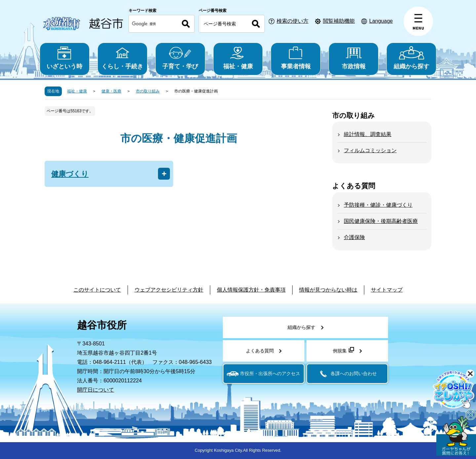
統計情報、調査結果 (368, 134)
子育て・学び (180, 58)
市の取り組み (148, 91)
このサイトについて (97, 290)
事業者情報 (296, 58)
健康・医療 (111, 91)
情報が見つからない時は (328, 290)
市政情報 (354, 58)
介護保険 (354, 237)
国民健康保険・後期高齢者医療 (381, 221)
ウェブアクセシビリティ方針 (169, 290)
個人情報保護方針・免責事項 (251, 290)
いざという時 (65, 58)
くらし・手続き (122, 58)
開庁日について (96, 390)
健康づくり (70, 174)
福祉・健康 (238, 58)
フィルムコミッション (370, 150)
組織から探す (411, 58)
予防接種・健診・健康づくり (378, 205)
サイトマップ (387, 290)
